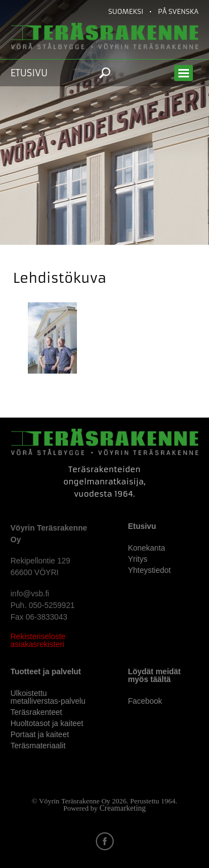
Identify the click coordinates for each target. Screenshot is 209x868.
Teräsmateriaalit (38, 746)
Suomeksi (126, 11)
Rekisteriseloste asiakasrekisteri (38, 640)
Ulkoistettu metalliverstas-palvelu (48, 697)
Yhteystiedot (149, 570)
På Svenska (178, 11)
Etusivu (29, 73)
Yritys (137, 559)
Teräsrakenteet (37, 712)
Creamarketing (122, 808)
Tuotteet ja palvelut (46, 671)
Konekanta (146, 548)
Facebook (145, 701)
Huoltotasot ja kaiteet (47, 723)
